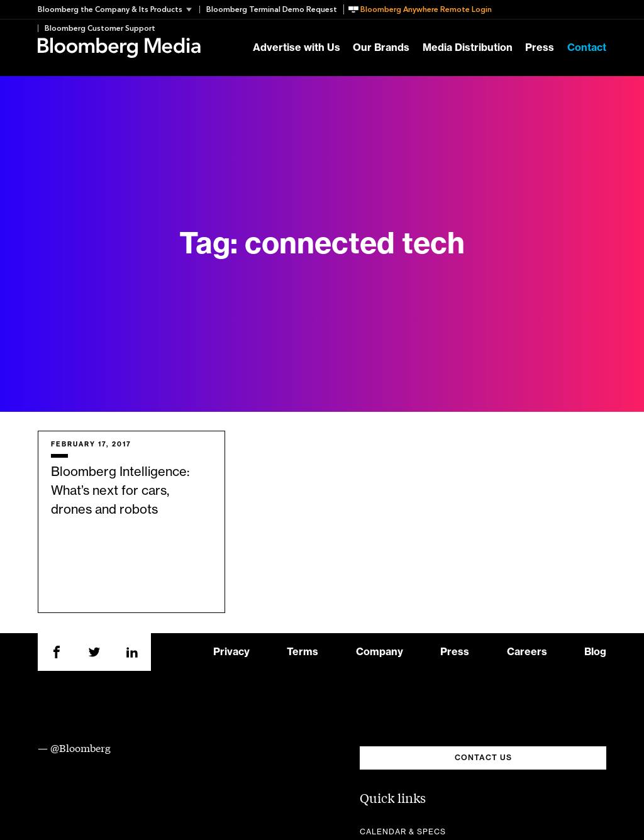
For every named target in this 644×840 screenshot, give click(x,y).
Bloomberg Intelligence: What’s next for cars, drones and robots (120, 491)
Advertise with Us (297, 48)
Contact (587, 48)
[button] (119, 9)
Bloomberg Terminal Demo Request (272, 9)
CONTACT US (483, 758)
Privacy (231, 652)
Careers (527, 652)
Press (540, 48)
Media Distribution (468, 48)
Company (380, 652)
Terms (303, 652)
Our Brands (381, 48)
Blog (595, 652)
